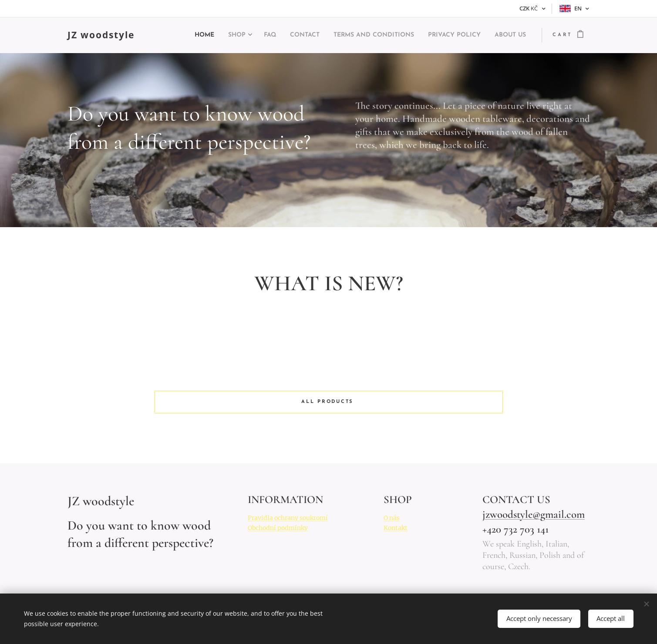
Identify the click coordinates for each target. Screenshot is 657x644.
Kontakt (396, 528)
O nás (392, 518)
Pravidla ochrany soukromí (288, 518)
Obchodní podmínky (278, 528)
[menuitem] (171, 35)
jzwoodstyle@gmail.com (533, 514)
